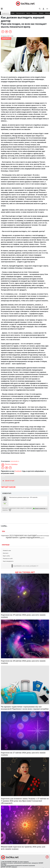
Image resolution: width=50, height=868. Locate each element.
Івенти (28, 13)
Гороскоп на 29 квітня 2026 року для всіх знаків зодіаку (23, 616)
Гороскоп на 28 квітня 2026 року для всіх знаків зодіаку (23, 662)
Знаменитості (6, 13)
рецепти (42, 538)
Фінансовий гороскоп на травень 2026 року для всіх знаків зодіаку (23, 848)
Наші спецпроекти (8, 561)
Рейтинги (35, 13)
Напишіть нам (7, 550)
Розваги (41, 13)
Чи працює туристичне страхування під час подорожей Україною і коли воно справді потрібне (25, 708)
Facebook (18, 471)
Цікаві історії (10, 481)
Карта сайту (6, 556)
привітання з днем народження (23, 537)
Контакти (6, 553)
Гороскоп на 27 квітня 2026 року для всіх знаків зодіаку (23, 754)
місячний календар (43, 536)
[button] (43, 9)
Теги (4, 531)
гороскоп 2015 (7, 536)
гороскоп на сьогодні (25, 535)
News (13, 13)
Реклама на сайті (8, 559)
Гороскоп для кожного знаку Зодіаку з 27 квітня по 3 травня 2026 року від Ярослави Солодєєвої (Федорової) (25, 801)
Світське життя (20, 13)
